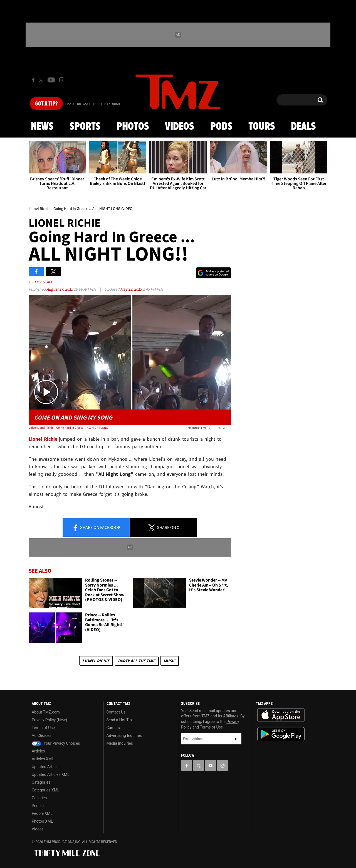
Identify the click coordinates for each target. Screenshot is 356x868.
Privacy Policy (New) (49, 720)
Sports (85, 127)
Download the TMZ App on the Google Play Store (281, 734)
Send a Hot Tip (119, 720)
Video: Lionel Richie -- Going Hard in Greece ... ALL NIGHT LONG (68, 428)
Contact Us (116, 712)
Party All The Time (137, 661)
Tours (262, 127)
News (42, 127)
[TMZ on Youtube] (51, 80)
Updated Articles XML (50, 774)
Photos (133, 127)
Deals (303, 127)
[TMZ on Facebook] (33, 80)
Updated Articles (46, 767)
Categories (41, 782)
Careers (113, 728)
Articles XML (43, 759)
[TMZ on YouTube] (211, 766)
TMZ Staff (43, 282)
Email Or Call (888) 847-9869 (93, 104)
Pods (221, 127)
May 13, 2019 (131, 289)
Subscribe (236, 739)
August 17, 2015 (60, 289)
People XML (42, 813)
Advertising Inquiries (124, 735)
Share (96, 528)
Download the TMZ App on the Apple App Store (281, 715)
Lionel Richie (96, 661)
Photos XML (42, 821)
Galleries (39, 798)
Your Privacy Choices (56, 743)
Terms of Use (43, 728)
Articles (38, 751)
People (38, 806)
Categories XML (45, 790)
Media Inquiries (120, 743)
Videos (179, 127)
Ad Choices (42, 735)
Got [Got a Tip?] (46, 104)
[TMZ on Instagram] (62, 80)
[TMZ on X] (42, 80)
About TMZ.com (46, 712)
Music (170, 661)
